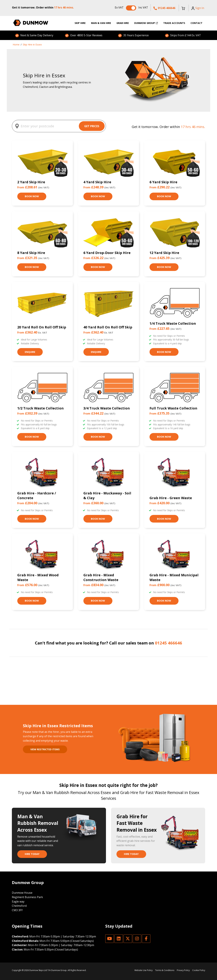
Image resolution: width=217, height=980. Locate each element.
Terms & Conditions (165, 970)
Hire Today (32, 854)
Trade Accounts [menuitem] (174, 23)
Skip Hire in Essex (32, 45)
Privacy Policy (183, 970)
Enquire (30, 352)
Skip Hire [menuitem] (80, 23)
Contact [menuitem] (196, 23)
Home (16, 45)
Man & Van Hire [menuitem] (101, 23)
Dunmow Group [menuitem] (146, 23)
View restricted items (45, 749)
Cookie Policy (199, 970)
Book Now (32, 196)
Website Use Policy (144, 970)
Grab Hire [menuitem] (123, 23)
